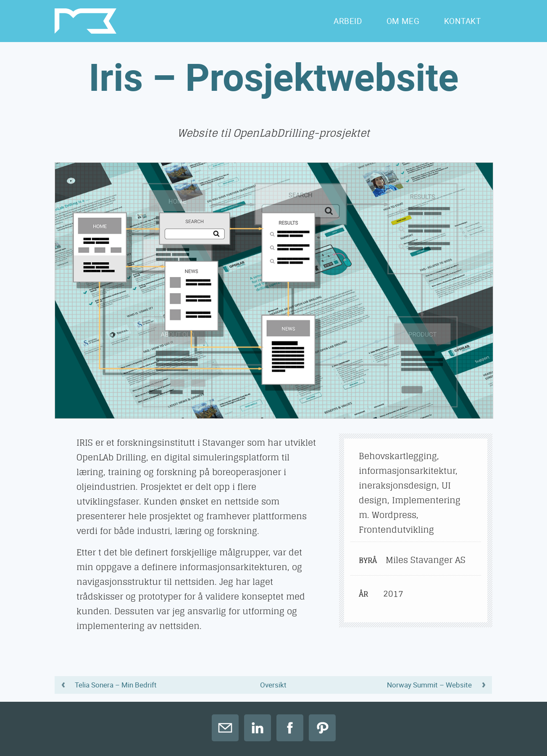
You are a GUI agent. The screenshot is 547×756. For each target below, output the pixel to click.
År (363, 594)
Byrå (367, 560)
